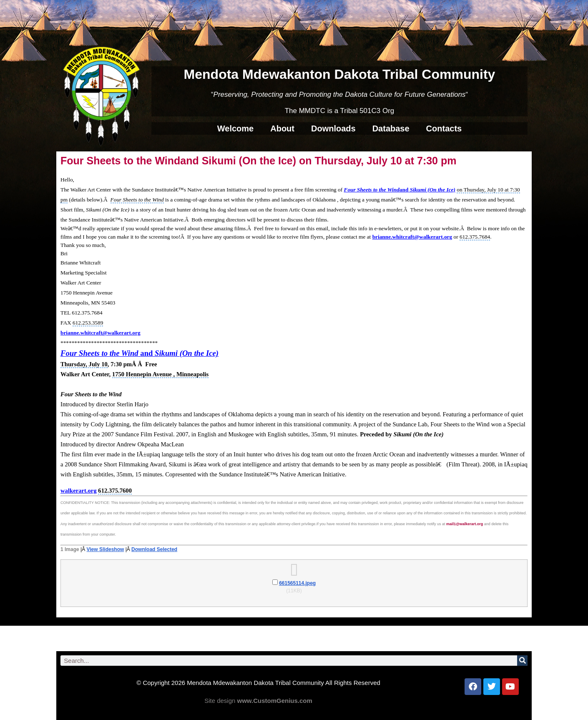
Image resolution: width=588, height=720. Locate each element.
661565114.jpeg (297, 583)
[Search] (522, 661)
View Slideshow (106, 549)
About (282, 128)
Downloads (333, 128)
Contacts (444, 128)
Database (391, 128)
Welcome (235, 128)
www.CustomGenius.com (275, 701)
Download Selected (154, 549)
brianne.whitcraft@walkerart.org (412, 237)
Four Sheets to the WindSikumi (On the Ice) (400, 190)
